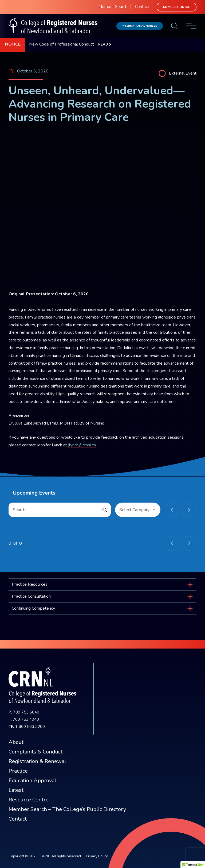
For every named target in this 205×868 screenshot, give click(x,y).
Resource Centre (29, 800)
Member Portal (177, 7)
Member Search (113, 7)
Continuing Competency (33, 608)
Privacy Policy (97, 856)
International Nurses (139, 26)
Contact (142, 7)
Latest (16, 790)
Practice (18, 771)
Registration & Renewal (37, 761)
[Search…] (60, 510)
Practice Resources (30, 584)
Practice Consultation (31, 596)
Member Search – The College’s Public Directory (67, 809)
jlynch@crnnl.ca (82, 445)
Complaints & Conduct (36, 752)
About (16, 742)
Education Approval (32, 781)
